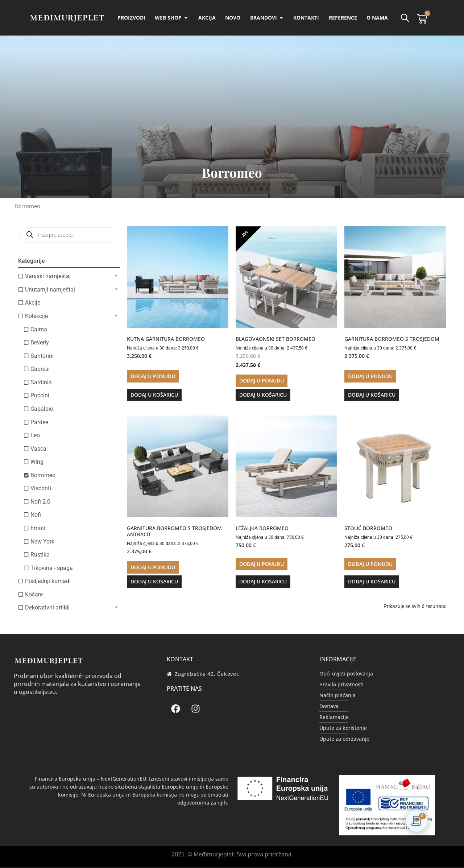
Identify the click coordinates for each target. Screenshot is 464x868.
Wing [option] (37, 462)
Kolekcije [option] (36, 316)
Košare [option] (34, 595)
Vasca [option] (38, 449)
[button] (69, 276)
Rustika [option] (40, 555)
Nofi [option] (36, 515)
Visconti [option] (41, 489)
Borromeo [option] (43, 476)
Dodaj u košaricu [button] (154, 395)
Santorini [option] (42, 356)
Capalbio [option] (42, 409)
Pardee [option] (39, 423)
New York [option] (42, 542)
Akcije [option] (33, 303)
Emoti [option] (38, 528)
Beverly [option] (40, 343)
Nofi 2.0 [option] (40, 502)
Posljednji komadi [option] (48, 581)
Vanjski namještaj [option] (48, 276)
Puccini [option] (40, 396)
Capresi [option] (40, 369)
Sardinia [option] (41, 383)
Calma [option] (39, 330)
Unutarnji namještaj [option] (50, 290)
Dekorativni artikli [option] (47, 608)
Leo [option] (35, 436)
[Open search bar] (405, 18)
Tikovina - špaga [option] (52, 568)
